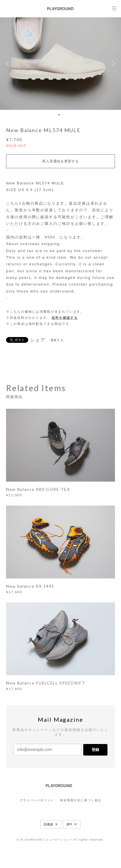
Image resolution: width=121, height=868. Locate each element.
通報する (57, 340)
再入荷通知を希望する (60, 161)
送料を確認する (65, 318)
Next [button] (112, 64)
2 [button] (59, 115)
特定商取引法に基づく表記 (81, 800)
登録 (95, 750)
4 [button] (67, 115)
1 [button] (55, 115)
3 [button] (63, 115)
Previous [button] (9, 64)
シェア (38, 340)
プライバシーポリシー (37, 800)
